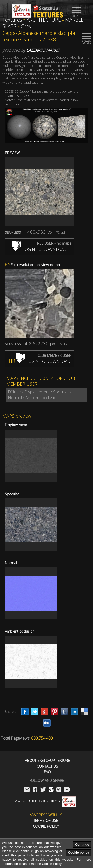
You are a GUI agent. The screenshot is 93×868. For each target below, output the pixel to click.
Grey (26, 26)
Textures (12, 20)
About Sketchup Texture (47, 761)
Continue (82, 845)
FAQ (47, 772)
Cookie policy (78, 853)
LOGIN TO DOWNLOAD (40, 249)
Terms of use (46, 821)
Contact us (47, 766)
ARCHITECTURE (44, 20)
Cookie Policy (46, 826)
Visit (46, 801)
